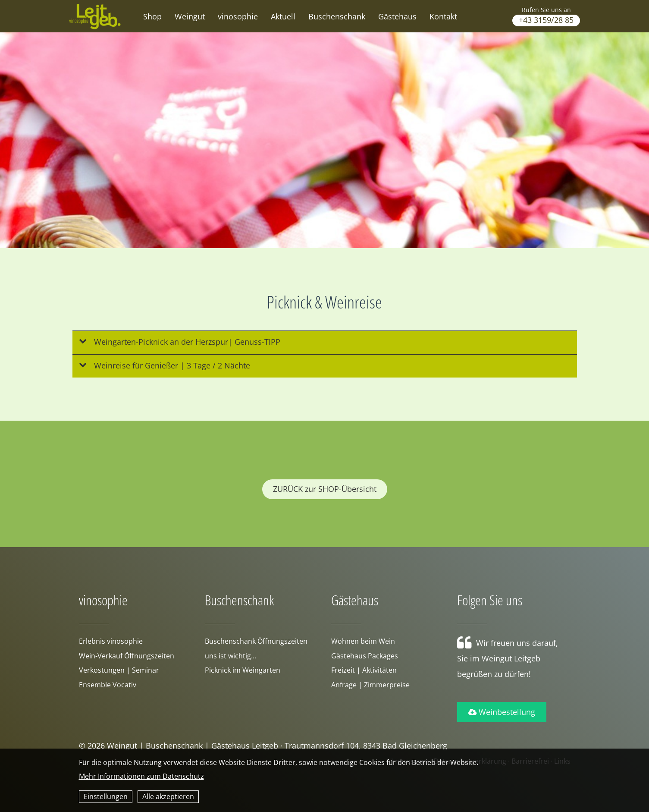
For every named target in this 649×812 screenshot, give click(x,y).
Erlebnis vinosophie (111, 641)
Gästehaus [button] (397, 16)
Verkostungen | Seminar (119, 670)
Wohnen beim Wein (363, 641)
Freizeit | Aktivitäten (364, 670)
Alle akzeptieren (168, 796)
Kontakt (443, 16)
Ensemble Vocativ (108, 685)
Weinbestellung (502, 712)
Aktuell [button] (283, 16)
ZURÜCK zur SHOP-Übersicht (325, 489)
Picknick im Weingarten (243, 670)
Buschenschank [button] (337, 16)
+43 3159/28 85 (546, 20)
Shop (152, 16)
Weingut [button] (190, 16)
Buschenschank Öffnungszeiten (256, 641)
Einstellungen (106, 796)
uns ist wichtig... (230, 656)
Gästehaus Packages (365, 656)
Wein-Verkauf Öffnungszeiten (127, 656)
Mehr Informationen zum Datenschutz (141, 776)
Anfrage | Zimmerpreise (370, 685)
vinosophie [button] (238, 16)
